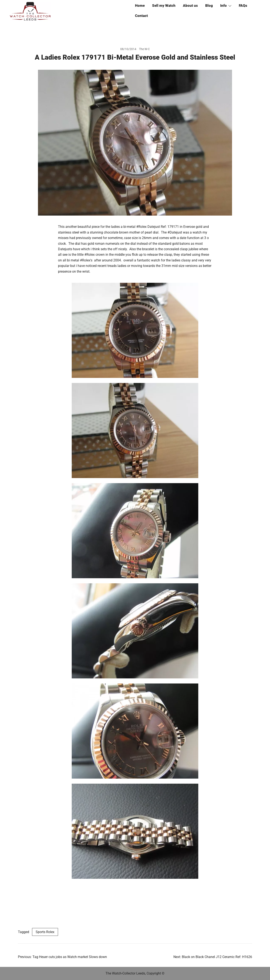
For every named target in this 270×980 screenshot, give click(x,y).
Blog (209, 5)
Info (223, 5)
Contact (141, 16)
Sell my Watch (164, 5)
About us (190, 5)
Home (140, 5)
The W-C (144, 49)
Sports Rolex (45, 932)
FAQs (243, 5)
